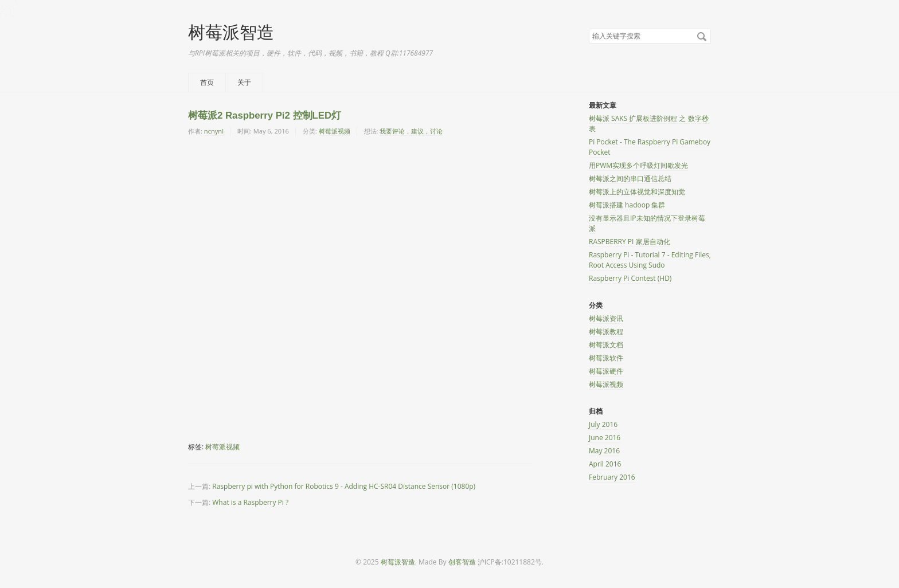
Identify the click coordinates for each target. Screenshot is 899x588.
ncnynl (214, 131)
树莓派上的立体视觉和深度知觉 (637, 192)
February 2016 (612, 477)
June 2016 (605, 438)
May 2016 (604, 451)
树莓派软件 (606, 358)
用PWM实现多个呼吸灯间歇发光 (638, 165)
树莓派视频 (335, 131)
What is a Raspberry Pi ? (250, 502)
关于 (244, 82)
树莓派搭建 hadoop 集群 (627, 205)
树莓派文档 (606, 345)
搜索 (702, 37)
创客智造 (462, 562)
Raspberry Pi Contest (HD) (630, 278)
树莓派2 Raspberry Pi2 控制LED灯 (265, 115)
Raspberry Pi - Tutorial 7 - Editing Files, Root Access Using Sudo (650, 260)
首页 (207, 82)
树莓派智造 (231, 32)
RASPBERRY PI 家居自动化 (630, 242)
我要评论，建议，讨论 (411, 131)
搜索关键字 (589, 28)
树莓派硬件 (606, 371)
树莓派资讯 (606, 318)
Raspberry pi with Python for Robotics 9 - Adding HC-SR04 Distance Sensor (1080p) (344, 486)
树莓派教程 (606, 332)
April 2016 (605, 464)
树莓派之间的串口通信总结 (630, 179)
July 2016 (603, 424)
